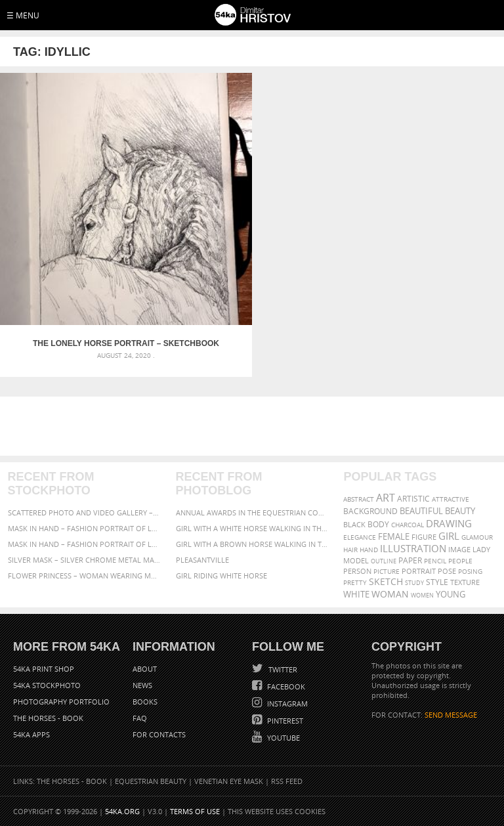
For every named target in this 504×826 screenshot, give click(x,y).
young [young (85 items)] (451, 595)
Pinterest (284, 721)
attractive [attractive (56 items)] (451, 499)
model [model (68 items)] (356, 560)
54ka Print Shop (44, 669)
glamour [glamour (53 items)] (477, 537)
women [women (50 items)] (422, 595)
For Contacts (159, 734)
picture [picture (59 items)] (387, 571)
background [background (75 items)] (370, 511)
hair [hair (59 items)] (350, 550)
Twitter (282, 669)
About (145, 669)
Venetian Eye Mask (229, 781)
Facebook (285, 686)
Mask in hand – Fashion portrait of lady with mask (84, 544)
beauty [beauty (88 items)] (460, 511)
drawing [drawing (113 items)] (449, 523)
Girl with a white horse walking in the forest (252, 528)
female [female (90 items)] (394, 536)
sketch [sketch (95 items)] (386, 582)
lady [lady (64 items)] (481, 550)
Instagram (286, 704)
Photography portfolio (61, 702)
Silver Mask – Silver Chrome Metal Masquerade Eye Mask (84, 560)
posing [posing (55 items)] (470, 572)
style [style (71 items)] (437, 582)
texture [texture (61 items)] (465, 582)
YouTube (283, 738)
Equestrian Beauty (151, 781)
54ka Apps (31, 734)
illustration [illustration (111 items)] (413, 549)
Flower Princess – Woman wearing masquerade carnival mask (84, 576)
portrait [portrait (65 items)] (419, 571)
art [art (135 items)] (386, 498)
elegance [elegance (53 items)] (360, 537)
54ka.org (122, 811)
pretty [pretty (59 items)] (355, 582)
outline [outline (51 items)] (384, 561)
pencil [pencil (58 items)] (435, 561)
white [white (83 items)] (356, 595)
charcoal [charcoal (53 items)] (408, 525)
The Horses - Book (48, 718)
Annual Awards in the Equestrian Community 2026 (252, 512)
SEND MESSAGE (451, 715)
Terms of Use (195, 811)
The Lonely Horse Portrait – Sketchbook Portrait (126, 343)
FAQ (140, 718)
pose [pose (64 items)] (447, 571)
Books (145, 702)
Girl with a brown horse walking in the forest (252, 544)
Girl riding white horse (221, 576)
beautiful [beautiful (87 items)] (421, 511)
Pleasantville (202, 560)
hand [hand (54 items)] (369, 550)
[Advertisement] (255, 426)
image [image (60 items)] (459, 550)
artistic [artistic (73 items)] (413, 499)
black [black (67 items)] (354, 524)
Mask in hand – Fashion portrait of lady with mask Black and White (84, 528)
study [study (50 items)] (414, 583)
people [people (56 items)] (460, 561)
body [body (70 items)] (378, 524)
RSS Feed (287, 781)
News (142, 685)
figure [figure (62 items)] (424, 537)
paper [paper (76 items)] (410, 560)
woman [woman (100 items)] (390, 594)
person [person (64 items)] (357, 571)
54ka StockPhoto (47, 685)
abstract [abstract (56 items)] (359, 499)
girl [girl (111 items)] (449, 536)
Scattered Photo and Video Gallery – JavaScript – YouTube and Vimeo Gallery (84, 512)
